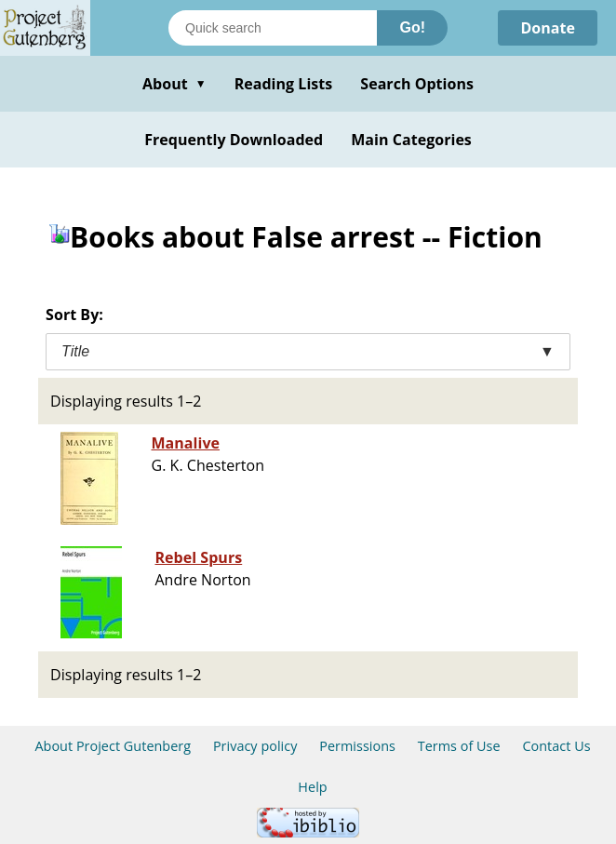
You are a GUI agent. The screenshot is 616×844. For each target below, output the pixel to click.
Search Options (417, 84)
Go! (412, 27)
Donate (548, 28)
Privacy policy (255, 746)
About (174, 84)
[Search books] (273, 28)
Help (312, 787)
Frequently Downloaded (234, 140)
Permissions (357, 746)
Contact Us (556, 746)
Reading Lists (284, 84)
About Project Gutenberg (113, 746)
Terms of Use (459, 746)
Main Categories (411, 140)
